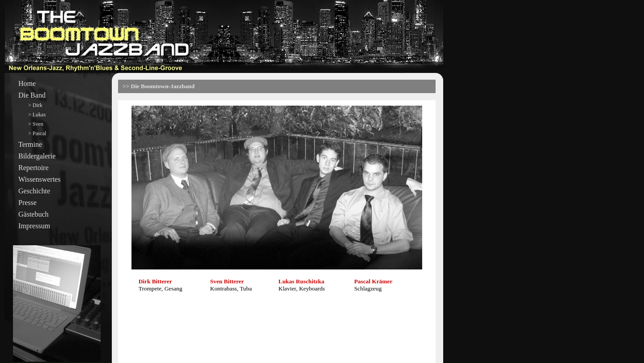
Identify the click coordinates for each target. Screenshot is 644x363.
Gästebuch (34, 214)
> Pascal (37, 133)
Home (27, 83)
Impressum (34, 226)
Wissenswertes (39, 179)
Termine (30, 144)
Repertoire (34, 168)
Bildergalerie (37, 156)
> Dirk (35, 105)
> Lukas (37, 115)
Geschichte (34, 191)
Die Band (32, 95)
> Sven (36, 124)
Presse (28, 203)
